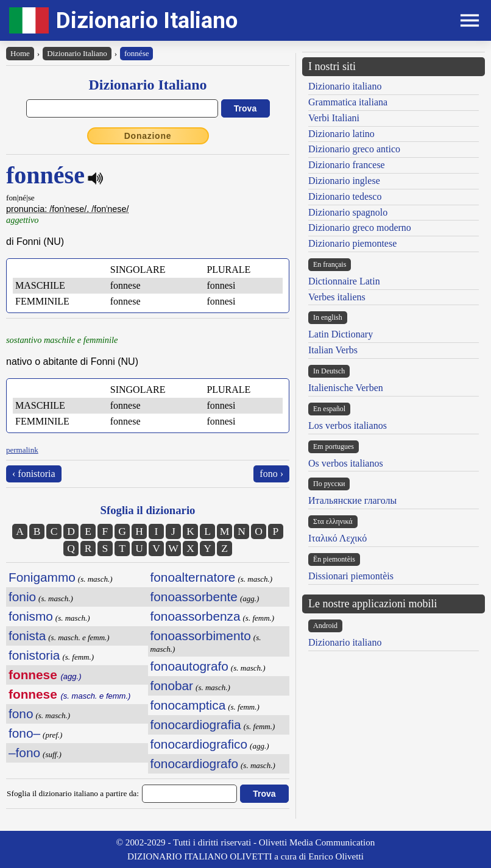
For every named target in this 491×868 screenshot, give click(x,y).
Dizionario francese (347, 165)
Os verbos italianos (346, 463)
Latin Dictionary (341, 334)
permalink (22, 450)
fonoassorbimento (201, 636)
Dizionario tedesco (345, 196)
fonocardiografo (195, 764)
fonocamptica (188, 705)
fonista (27, 636)
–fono (24, 753)
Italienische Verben (346, 388)
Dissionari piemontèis (351, 576)
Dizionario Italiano (147, 20)
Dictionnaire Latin (344, 281)
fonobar (172, 686)
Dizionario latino (341, 134)
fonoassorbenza (196, 616)
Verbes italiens (337, 297)
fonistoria (34, 655)
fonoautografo (189, 666)
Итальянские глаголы (352, 500)
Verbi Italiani (334, 118)
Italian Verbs (333, 350)
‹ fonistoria (34, 474)
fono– (24, 733)
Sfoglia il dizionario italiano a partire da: (73, 793)
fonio (22, 597)
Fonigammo (42, 577)
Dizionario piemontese (352, 243)
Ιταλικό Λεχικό (337, 538)
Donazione (148, 136)
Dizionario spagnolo (348, 212)
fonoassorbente (194, 597)
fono (21, 714)
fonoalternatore (193, 577)
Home (20, 53)
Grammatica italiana (348, 102)
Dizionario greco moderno (360, 228)
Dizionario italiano (345, 86)
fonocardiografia (196, 725)
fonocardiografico (199, 744)
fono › (271, 474)
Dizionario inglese (344, 181)
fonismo (31, 616)
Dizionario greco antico (354, 149)
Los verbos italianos (348, 425)
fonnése (136, 53)
